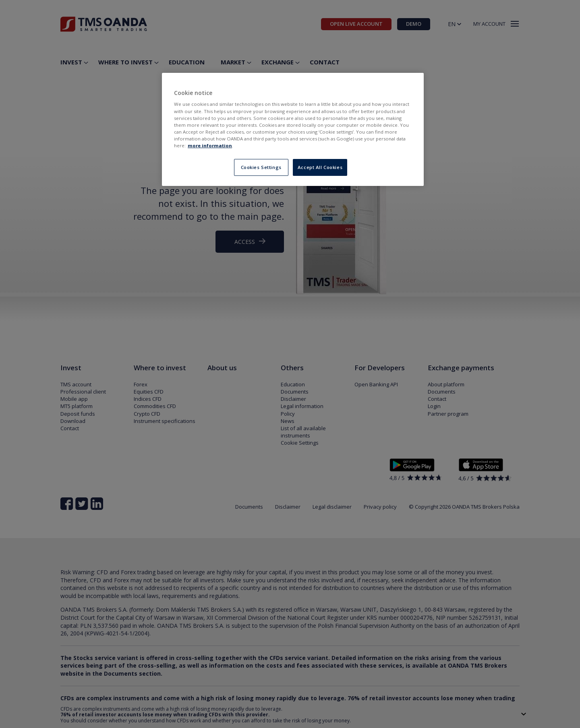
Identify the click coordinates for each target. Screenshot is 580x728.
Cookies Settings (261, 167)
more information (210, 145)
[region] (293, 129)
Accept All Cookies (320, 167)
